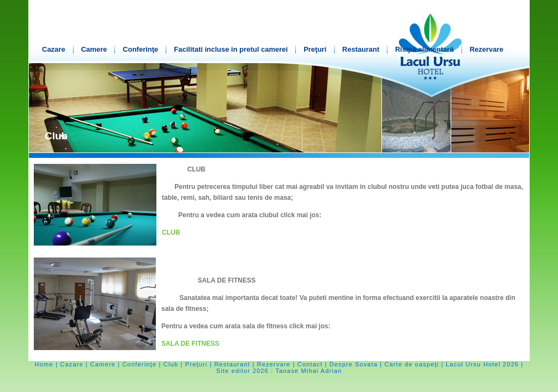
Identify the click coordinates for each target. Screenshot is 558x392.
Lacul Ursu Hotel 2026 (482, 364)
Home (44, 364)
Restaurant (361, 49)
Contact (310, 364)
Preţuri (315, 49)
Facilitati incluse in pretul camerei (231, 49)
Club (171, 364)
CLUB (171, 232)
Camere (94, 49)
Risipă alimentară (424, 49)
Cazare (54, 49)
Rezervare (487, 49)
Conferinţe (140, 49)
